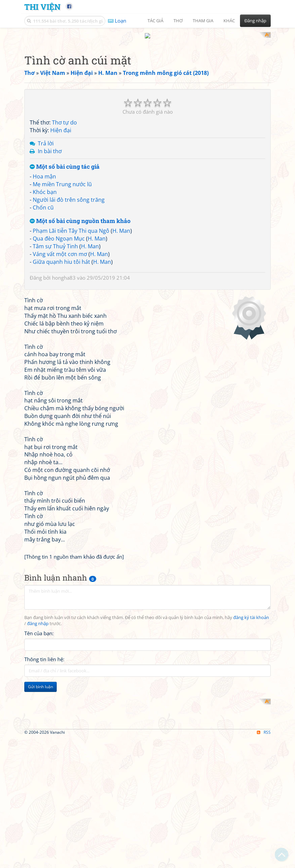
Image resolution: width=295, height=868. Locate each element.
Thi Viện (42, 7)
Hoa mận (44, 265)
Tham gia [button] (203, 21)
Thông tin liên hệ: (44, 842)
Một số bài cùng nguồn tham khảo (80, 309)
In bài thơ (50, 239)
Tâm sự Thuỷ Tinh (55, 334)
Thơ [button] (178, 21)
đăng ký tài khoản (251, 800)
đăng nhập (38, 806)
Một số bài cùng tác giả (65, 255)
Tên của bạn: (39, 816)
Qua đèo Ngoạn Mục (59, 327)
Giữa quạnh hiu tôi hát (61, 350)
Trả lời (46, 231)
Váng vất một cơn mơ (60, 342)
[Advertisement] (147, 79)
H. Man (121, 319)
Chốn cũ (43, 296)
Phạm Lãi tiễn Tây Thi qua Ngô (71, 319)
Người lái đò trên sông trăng (69, 288)
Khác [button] (229, 21)
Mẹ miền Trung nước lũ (62, 273)
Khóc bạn (45, 280)
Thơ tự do (64, 211)
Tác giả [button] (155, 21)
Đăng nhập (255, 21)
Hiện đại (61, 219)
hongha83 (64, 366)
